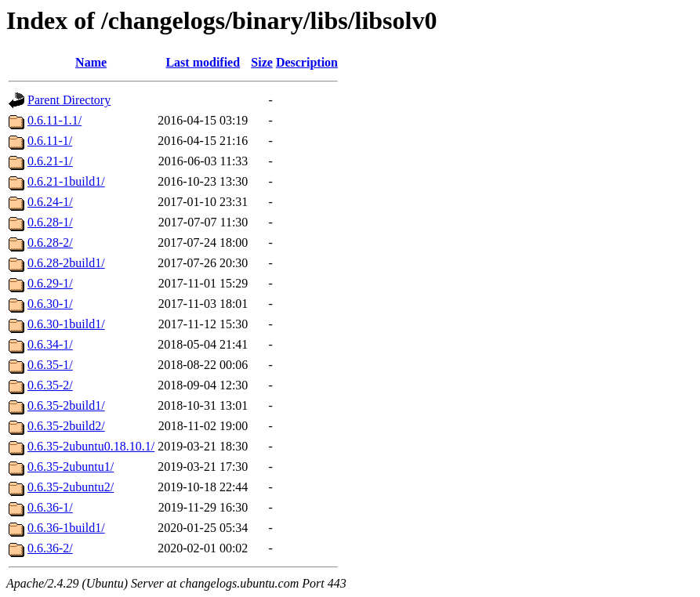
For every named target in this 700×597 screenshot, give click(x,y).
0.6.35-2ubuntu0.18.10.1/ (91, 446)
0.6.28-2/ (50, 242)
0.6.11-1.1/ (54, 120)
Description (307, 62)
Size (262, 62)
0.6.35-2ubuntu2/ (71, 487)
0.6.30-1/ (50, 304)
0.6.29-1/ (50, 283)
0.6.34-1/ (50, 344)
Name (91, 62)
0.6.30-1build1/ (66, 324)
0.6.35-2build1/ (66, 405)
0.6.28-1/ (50, 222)
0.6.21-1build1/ (66, 181)
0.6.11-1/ (50, 141)
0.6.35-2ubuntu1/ (71, 467)
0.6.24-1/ (50, 202)
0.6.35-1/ (50, 365)
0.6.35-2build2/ (66, 426)
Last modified (203, 62)
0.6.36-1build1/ (66, 528)
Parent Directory (69, 100)
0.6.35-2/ (50, 385)
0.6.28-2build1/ (66, 263)
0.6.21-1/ (50, 161)
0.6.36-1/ (50, 507)
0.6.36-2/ (50, 548)
